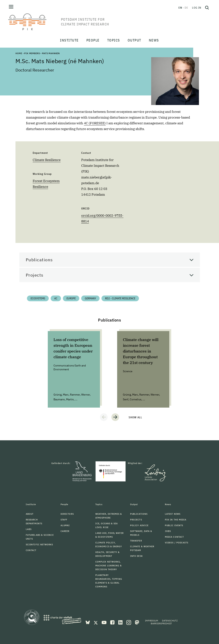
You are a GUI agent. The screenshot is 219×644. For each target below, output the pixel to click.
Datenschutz (170, 621)
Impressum (152, 621)
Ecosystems (38, 298)
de (186, 8)
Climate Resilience (47, 160)
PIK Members (32, 53)
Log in (197, 8)
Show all (135, 417)
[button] (104, 417)
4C (56, 298)
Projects (35, 275)
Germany (90, 298)
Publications (39, 260)
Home (19, 53)
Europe (71, 298)
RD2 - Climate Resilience (120, 298)
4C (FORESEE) (95, 123)
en (180, 8)
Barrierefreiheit (161, 623)
